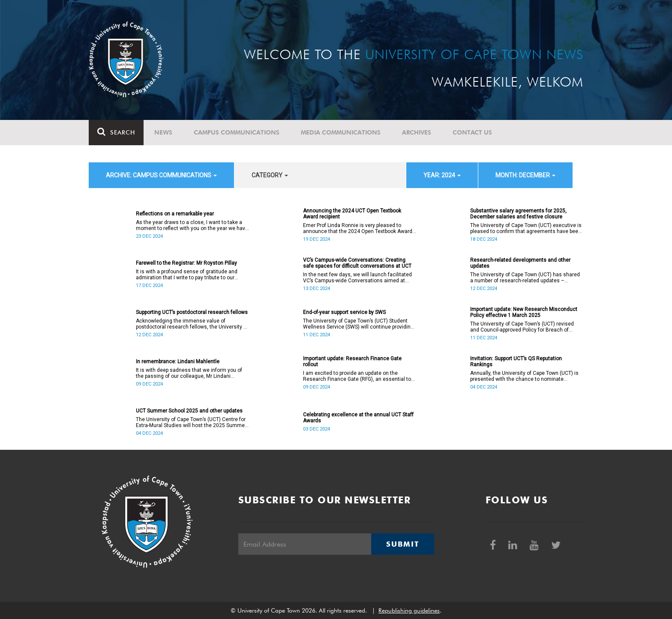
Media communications (341, 132)
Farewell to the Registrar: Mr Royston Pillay (186, 263)
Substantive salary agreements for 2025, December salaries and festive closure (518, 214)
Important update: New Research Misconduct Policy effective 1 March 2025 (524, 312)
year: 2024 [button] (442, 175)
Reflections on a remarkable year (175, 214)
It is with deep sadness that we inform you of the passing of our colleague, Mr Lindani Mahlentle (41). (189, 373)
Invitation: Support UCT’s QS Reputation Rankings (516, 362)
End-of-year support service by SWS (344, 312)
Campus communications (237, 132)
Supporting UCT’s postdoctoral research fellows (192, 312)
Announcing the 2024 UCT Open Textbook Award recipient (352, 214)
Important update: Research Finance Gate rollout (352, 362)
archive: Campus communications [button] (161, 175)
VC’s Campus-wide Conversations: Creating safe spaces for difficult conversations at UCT (357, 263)
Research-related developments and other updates (520, 263)
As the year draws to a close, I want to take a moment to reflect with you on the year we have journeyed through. (192, 225)
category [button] (270, 175)
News (163, 132)
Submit (402, 544)
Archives (417, 132)
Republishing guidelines (409, 610)
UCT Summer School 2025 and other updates (189, 411)
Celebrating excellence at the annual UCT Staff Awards (358, 418)
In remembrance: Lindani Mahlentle (178, 362)
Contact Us (472, 132)
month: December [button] (525, 175)
